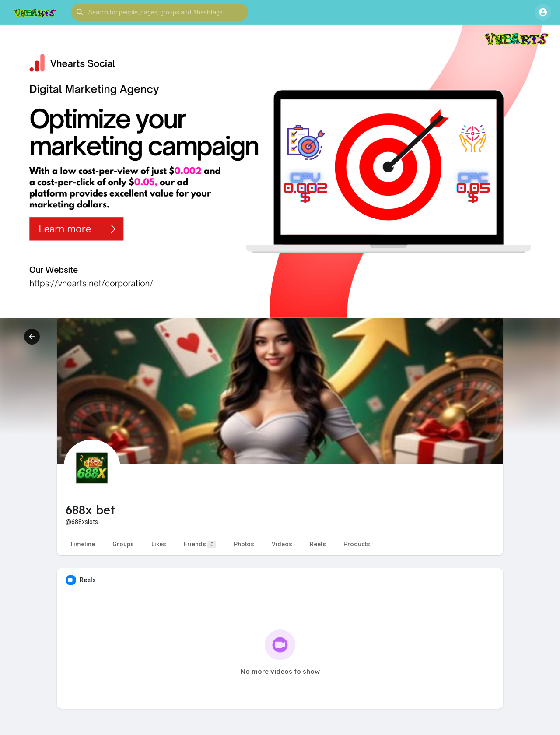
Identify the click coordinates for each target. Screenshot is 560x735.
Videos (282, 544)
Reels (318, 544)
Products (357, 544)
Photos (244, 544)
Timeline (82, 544)
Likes (159, 544)
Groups (123, 544)
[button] (160, 12)
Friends (200, 544)
